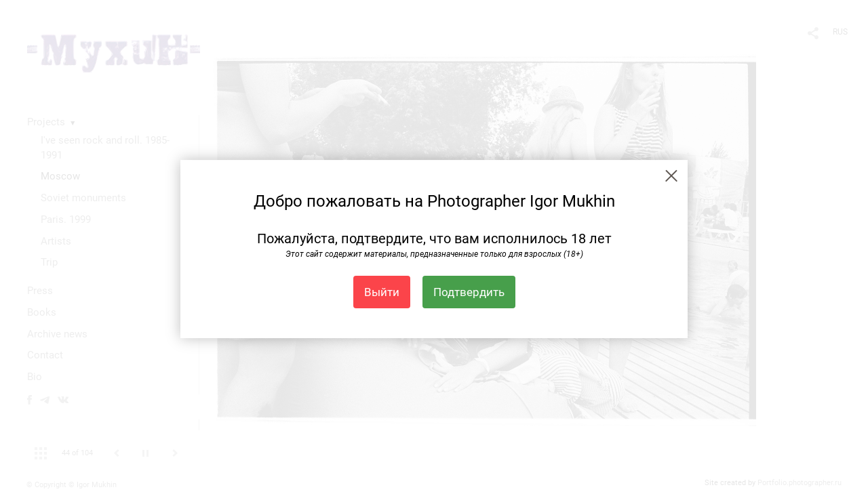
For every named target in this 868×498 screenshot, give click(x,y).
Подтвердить (469, 292)
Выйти (382, 292)
